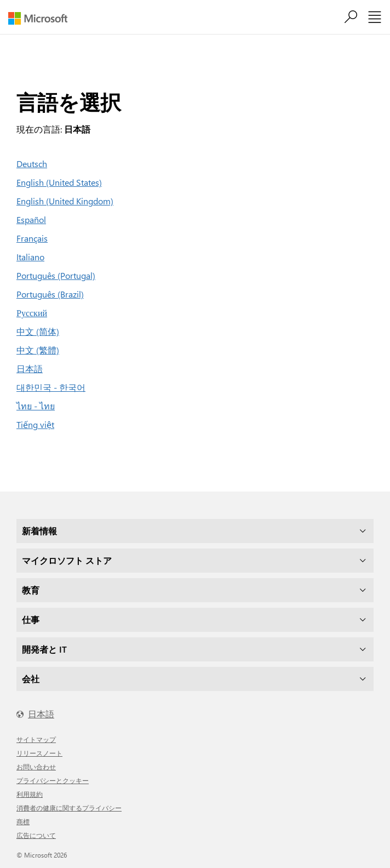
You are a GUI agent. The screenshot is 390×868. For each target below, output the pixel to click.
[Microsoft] (42, 18)
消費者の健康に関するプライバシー (69, 808)
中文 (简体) (38, 331)
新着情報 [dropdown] (39, 531)
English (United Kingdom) (65, 201)
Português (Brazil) (50, 294)
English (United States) (59, 182)
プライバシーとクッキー (53, 780)
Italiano (30, 257)
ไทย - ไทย (36, 406)
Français (32, 238)
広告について (36, 835)
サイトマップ (36, 739)
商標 (23, 821)
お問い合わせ (36, 767)
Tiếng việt (35, 424)
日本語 (30, 369)
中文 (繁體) (38, 350)
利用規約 (30, 794)
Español (31, 219)
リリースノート (39, 753)
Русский (32, 313)
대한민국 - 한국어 (51, 387)
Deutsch (32, 164)
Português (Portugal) (56, 275)
